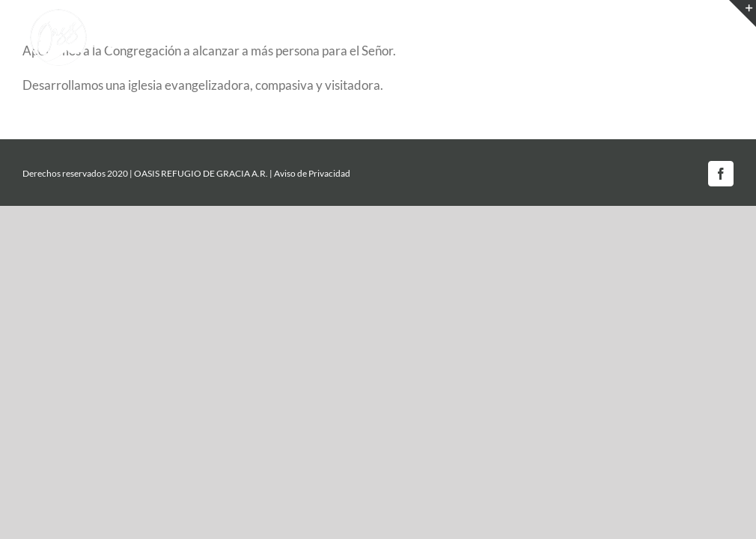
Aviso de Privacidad (312, 173)
